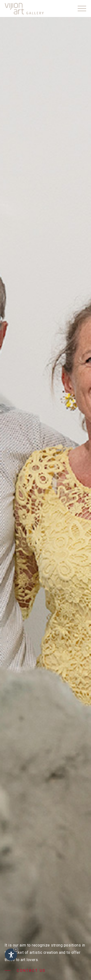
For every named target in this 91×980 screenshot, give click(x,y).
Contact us (25, 971)
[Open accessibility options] (11, 955)
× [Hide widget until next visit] (16, 949)
